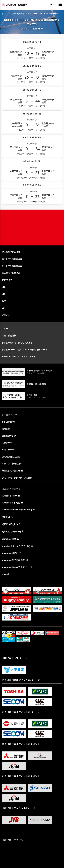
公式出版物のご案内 (11, 457)
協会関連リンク (9, 436)
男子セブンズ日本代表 (12, 259)
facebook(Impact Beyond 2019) (17, 510)
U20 (4, 294)
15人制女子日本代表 (11, 273)
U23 (4, 287)
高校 (4, 301)
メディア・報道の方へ (12, 464)
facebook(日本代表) (11, 503)
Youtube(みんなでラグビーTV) (16, 546)
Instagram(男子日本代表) (13, 560)
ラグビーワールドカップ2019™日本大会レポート (24, 350)
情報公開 (6, 429)
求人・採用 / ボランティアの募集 (17, 478)
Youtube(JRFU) (9, 539)
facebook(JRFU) (10, 496)
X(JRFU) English (10, 524)
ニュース (6, 329)
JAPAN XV (7, 280)
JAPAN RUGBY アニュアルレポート (19, 357)
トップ (5, 14)
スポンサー (7, 443)
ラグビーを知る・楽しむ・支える (17, 343)
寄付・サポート (9, 450)
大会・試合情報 (19, 14)
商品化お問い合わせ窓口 (13, 471)
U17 (4, 308)
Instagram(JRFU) (10, 553)
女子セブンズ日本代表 (12, 266)
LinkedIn (6, 574)
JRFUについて (8, 422)
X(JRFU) (6, 517)
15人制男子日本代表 (11, 252)
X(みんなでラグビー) (11, 532)
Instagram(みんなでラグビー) (15, 567)
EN (54, 4)
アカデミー (7, 315)
